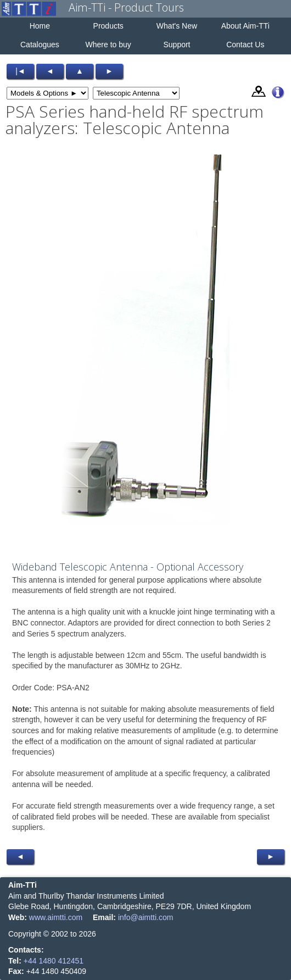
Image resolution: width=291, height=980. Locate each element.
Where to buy (108, 45)
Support (177, 45)
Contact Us (245, 45)
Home (40, 26)
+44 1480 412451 (54, 961)
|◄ (20, 71)
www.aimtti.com (56, 917)
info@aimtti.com (146, 917)
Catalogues (40, 45)
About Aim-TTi (245, 26)
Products (108, 26)
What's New (177, 26)
